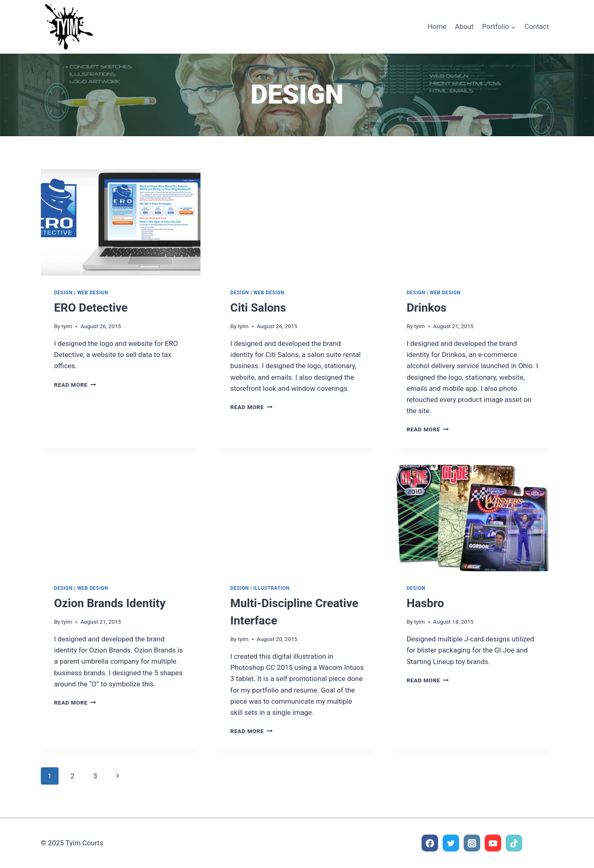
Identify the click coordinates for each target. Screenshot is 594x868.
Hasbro (425, 603)
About (464, 26)
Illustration (271, 588)
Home (437, 26)
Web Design (93, 293)
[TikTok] (514, 843)
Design (63, 293)
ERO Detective (91, 308)
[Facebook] (430, 843)
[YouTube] (493, 843)
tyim (67, 326)
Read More (75, 385)
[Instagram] (472, 843)
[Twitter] (451, 843)
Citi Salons (258, 308)
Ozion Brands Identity (110, 603)
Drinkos (427, 308)
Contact (536, 26)
